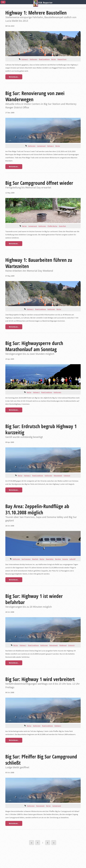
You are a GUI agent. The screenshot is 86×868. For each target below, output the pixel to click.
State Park (62, 226)
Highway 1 (25, 59)
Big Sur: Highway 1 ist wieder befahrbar (34, 599)
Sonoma (65, 559)
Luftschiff (72, 559)
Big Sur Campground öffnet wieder (39, 183)
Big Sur (54, 59)
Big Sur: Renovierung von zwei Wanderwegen (35, 96)
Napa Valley (50, 559)
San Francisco (26, 559)
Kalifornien (33, 59)
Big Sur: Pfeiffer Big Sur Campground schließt (41, 760)
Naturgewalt (58, 476)
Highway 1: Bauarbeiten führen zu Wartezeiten (39, 263)
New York (35, 559)
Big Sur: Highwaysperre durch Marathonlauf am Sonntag (34, 346)
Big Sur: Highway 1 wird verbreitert (40, 679)
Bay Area (58, 559)
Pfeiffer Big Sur (52, 226)
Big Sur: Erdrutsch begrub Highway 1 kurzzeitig (41, 429)
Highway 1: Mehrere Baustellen (36, 13)
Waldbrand (63, 645)
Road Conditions (44, 59)
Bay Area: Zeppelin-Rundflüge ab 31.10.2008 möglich (37, 509)
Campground (41, 146)
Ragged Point (62, 59)
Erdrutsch (67, 476)
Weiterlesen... (14, 77)
